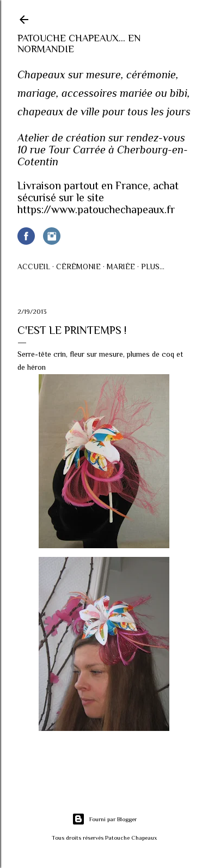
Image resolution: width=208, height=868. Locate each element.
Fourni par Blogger (104, 819)
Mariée (121, 266)
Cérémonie (78, 266)
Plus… (153, 266)
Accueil (34, 266)
